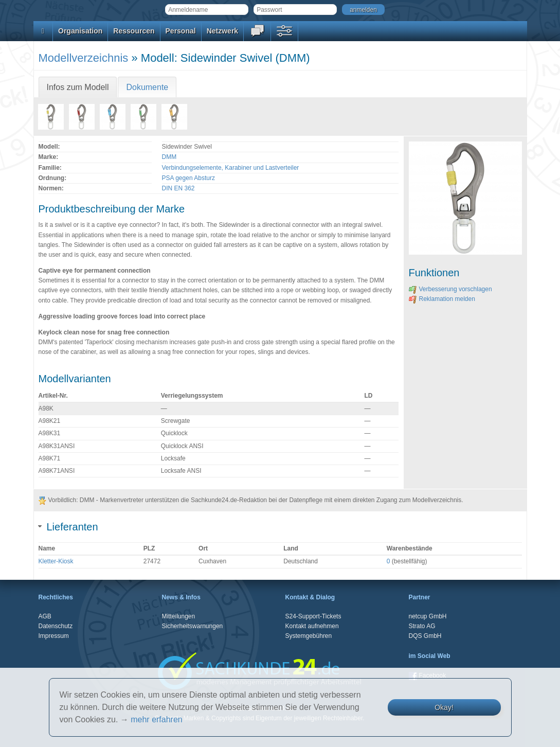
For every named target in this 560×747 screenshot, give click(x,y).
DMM (169, 157)
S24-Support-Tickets (313, 616)
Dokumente (147, 87)
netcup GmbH (428, 616)
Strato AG (422, 626)
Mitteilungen (179, 616)
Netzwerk (222, 31)
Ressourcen (134, 31)
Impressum (54, 636)
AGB (45, 616)
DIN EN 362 (178, 188)
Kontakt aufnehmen (312, 626)
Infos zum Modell (78, 87)
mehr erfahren (157, 719)
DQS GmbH (425, 636)
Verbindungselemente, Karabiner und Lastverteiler (231, 168)
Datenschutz (56, 626)
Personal (181, 31)
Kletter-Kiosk (56, 561)
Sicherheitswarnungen (193, 626)
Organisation (80, 31)
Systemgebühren (309, 636)
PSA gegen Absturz (188, 178)
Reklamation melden (442, 299)
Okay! (444, 707)
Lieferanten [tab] (68, 527)
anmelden (363, 10)
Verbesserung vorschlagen (450, 289)
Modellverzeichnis (84, 58)
